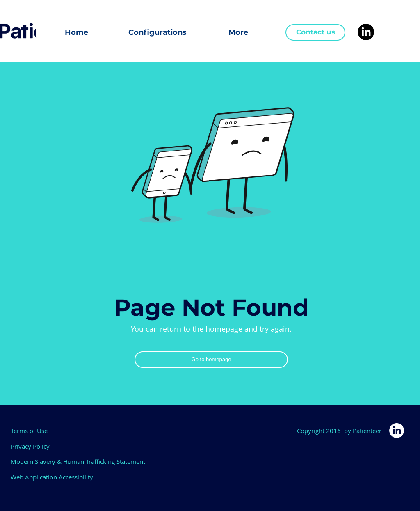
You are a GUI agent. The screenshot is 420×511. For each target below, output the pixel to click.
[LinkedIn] (366, 32)
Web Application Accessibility (52, 477)
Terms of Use (29, 431)
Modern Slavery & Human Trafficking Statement (78, 461)
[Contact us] (315, 32)
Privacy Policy (30, 446)
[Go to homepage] (211, 360)
